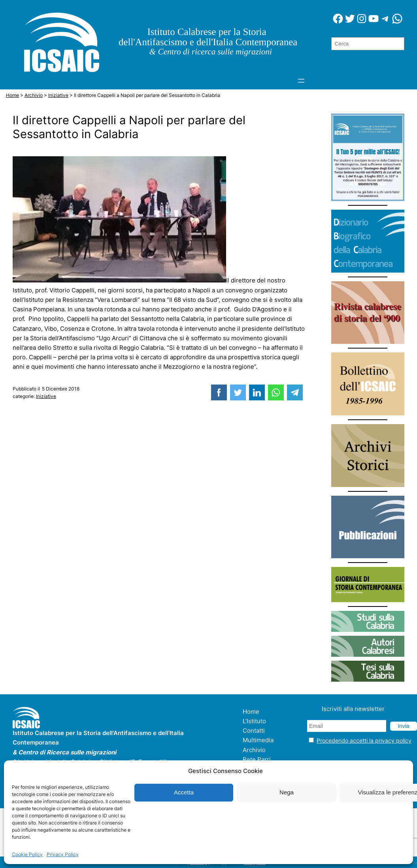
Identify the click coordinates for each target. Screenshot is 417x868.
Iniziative (46, 396)
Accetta (184, 792)
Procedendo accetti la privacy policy (364, 740)
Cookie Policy (27, 854)
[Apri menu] (301, 81)
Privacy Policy (63, 854)
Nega (287, 792)
